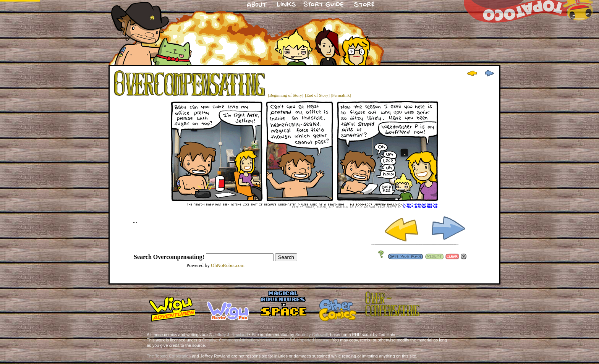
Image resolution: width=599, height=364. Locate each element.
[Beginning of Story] (286, 95)
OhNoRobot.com (228, 265)
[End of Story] (317, 95)
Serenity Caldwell (312, 335)
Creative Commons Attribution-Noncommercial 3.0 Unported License (266, 340)
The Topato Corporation (169, 356)
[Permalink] (341, 95)
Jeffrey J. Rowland (230, 335)
